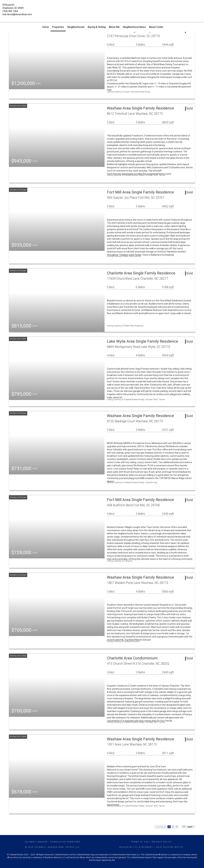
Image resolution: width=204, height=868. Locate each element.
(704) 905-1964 (10, 11)
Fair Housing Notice (170, 847)
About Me (114, 27)
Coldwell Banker (36, 842)
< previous (161, 827)
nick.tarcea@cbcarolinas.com (17, 14)
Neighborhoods (76, 27)
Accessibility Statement (136, 847)
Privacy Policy (162, 842)
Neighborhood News (134, 27)
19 (184, 827)
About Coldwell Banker (162, 27)
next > (191, 827)
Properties (58, 27)
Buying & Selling (97, 27)
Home (46, 27)
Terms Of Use (140, 842)
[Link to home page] (102, 7)
